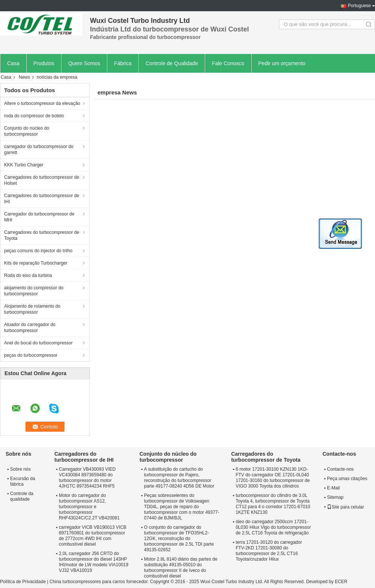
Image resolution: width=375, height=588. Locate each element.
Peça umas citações (347, 479)
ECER (341, 582)
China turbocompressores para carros (87, 582)
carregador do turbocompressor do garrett (39, 150)
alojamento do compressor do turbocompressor (34, 291)
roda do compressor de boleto (34, 116)
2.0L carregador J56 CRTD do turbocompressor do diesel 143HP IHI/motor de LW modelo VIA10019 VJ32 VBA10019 (94, 562)
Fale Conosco (228, 63)
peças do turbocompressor (31, 355)
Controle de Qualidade (172, 63)
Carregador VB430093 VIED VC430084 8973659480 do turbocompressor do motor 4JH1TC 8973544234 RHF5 (87, 478)
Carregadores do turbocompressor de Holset (42, 180)
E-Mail (333, 488)
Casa (13, 63)
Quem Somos (84, 63)
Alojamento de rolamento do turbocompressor (32, 309)
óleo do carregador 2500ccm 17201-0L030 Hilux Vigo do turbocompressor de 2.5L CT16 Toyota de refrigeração (273, 527)
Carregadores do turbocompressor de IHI (42, 199)
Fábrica (123, 63)
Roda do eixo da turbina (28, 275)
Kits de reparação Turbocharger (36, 263)
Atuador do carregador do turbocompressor (30, 328)
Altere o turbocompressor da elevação (42, 103)
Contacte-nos (340, 469)
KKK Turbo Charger (24, 165)
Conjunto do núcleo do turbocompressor (27, 131)
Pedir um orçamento (282, 63)
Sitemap (335, 497)
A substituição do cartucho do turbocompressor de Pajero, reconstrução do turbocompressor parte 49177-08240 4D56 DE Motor (179, 478)
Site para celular (346, 507)
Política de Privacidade (23, 582)
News (24, 77)
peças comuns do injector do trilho (38, 251)
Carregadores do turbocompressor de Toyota (42, 235)
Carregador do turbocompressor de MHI (39, 217)
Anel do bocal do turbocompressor (38, 343)
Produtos (44, 63)
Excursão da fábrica (23, 481)
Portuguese (359, 6)
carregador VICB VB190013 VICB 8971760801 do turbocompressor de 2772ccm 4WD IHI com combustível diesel (93, 536)
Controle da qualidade (22, 496)
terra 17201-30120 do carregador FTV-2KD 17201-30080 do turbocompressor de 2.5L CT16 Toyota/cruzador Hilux (269, 551)
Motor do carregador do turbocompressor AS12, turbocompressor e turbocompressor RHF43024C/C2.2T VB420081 (89, 507)
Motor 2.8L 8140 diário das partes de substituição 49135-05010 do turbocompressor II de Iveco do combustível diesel (181, 568)
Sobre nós (20, 469)
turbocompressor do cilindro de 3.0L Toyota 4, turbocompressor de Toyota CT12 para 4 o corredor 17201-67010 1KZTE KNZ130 (273, 504)
